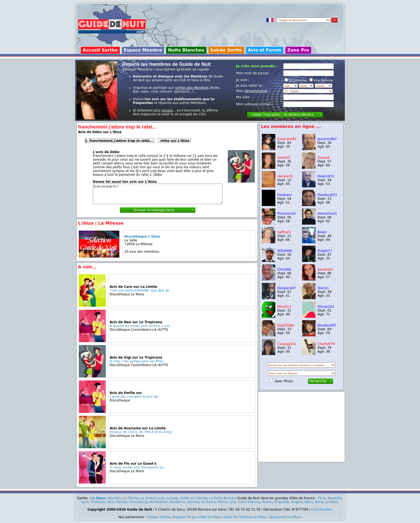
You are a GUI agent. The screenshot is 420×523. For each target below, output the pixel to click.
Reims (222, 502)
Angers (297, 502)
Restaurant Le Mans (285, 517)
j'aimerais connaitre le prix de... (135, 397)
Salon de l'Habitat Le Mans (245, 517)
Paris (322, 498)
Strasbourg (138, 502)
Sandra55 (325, 269)
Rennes (193, 502)
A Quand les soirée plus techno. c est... (141, 326)
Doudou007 (327, 325)
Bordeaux (177, 502)
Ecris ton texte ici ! (158, 194)
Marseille (335, 498)
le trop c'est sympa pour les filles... (138, 361)
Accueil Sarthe (100, 50)
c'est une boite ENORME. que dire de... (141, 291)
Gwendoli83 (287, 139)
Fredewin (284, 195)
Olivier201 (326, 307)
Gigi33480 (286, 325)
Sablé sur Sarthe (194, 498)
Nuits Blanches (186, 50)
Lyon (85, 502)
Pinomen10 (286, 214)
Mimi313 (284, 307)
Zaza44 (324, 158)
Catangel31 (287, 344)
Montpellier (159, 502)
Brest (319, 502)
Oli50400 (284, 251)
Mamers (114, 498)
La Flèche (131, 498)
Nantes (122, 502)
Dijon (309, 502)
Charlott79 (326, 344)
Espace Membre (143, 50)
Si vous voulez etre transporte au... (138, 467)
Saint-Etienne (249, 502)
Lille (233, 502)
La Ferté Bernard (223, 498)
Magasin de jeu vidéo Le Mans (197, 517)
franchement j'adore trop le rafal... (121, 141)
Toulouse (98, 502)
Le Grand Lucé (152, 498)
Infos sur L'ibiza (175, 141)
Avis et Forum (265, 50)
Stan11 (323, 288)
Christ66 (284, 269)
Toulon (267, 502)
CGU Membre (322, 509)
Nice (110, 502)
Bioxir (322, 232)
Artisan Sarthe (159, 517)
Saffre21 (284, 232)
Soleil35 (284, 158)
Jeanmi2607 (327, 139)
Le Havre (208, 502)
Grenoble (282, 502)
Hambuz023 (327, 195)
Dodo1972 (326, 176)
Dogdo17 (325, 251)
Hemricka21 (327, 214)
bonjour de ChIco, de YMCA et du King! (141, 432)
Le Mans (98, 498)
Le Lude (172, 498)
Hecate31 (285, 176)
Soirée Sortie (226, 50)
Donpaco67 (286, 288)
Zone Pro (298, 50)
